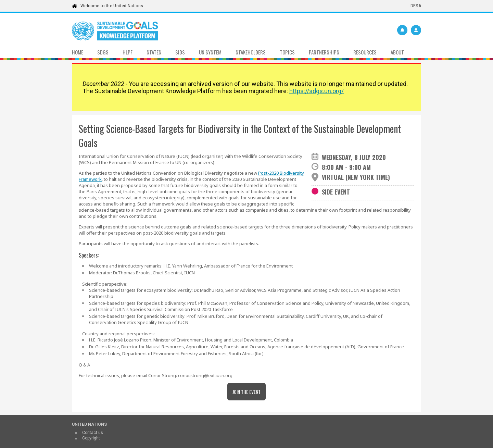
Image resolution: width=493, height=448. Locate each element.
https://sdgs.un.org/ (317, 91)
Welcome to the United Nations (112, 6)
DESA (416, 6)
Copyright (91, 438)
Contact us (93, 433)
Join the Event (246, 392)
